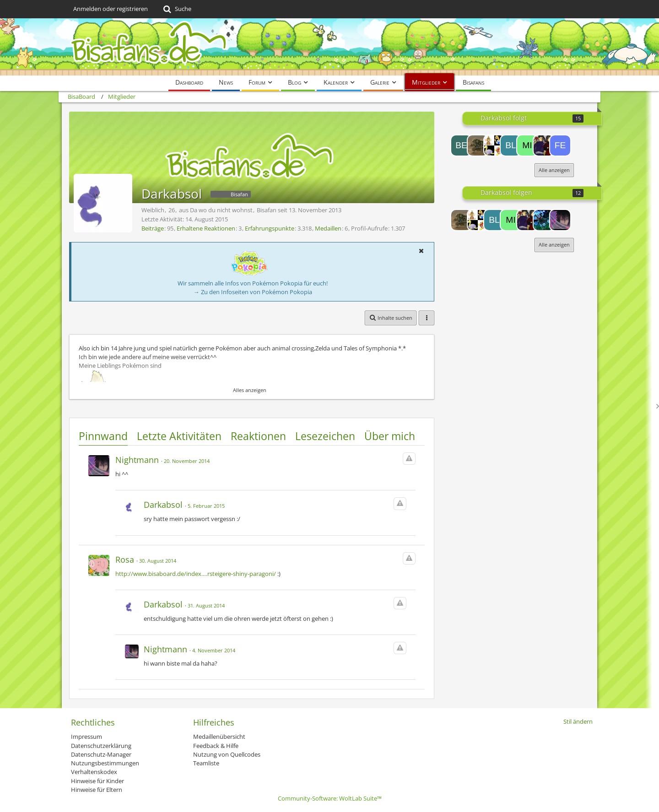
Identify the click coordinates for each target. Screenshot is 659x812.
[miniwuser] (527, 145)
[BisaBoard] (329, 47)
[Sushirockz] (544, 145)
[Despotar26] (478, 145)
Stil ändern (578, 721)
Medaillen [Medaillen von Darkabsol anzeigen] (328, 228)
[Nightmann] (560, 220)
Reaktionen (258, 436)
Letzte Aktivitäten (179, 436)
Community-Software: (330, 798)
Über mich (390, 436)
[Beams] (461, 145)
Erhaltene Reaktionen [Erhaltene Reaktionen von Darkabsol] (206, 228)
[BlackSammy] (511, 145)
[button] (421, 251)
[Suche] (176, 9)
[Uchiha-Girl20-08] (494, 145)
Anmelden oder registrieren (111, 9)
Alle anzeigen (554, 170)
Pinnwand (103, 436)
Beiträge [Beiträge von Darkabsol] (153, 228)
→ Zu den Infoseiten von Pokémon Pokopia (253, 292)
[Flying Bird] (544, 220)
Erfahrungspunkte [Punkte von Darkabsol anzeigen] (270, 228)
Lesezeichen (325, 436)
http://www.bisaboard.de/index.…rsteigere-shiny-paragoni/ (196, 574)
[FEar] (560, 145)
